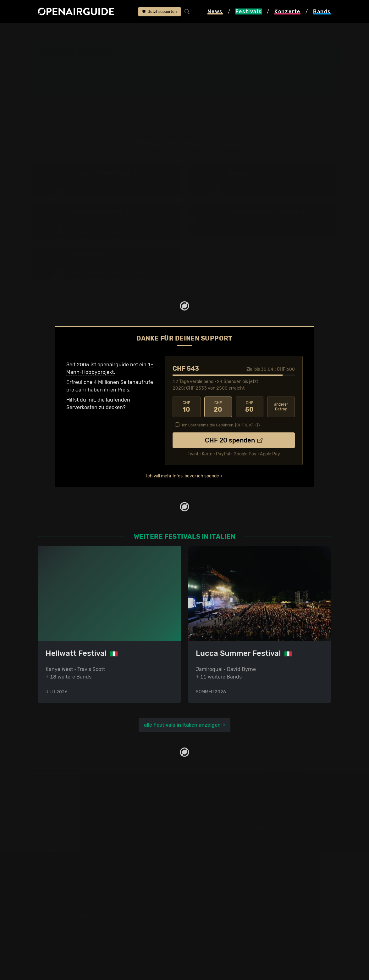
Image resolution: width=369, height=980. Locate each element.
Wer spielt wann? (67, 88)
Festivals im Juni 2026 (65, 843)
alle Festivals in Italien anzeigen (182, 725)
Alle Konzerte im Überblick (219, 866)
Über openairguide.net (65, 901)
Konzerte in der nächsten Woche (226, 828)
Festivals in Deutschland (67, 820)
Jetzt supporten (160, 12)
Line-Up (56, 82)
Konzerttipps (203, 805)
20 (218, 407)
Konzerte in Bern (208, 820)
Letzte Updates (163, 82)
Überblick (123, 82)
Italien (93, 32)
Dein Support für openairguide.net (79, 908)
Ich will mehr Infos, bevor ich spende (183, 476)
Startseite (40, 32)
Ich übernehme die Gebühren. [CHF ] (218, 425)
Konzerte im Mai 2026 (214, 843)
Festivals (68, 32)
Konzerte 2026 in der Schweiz (224, 858)
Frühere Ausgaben (235, 82)
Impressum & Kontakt (63, 931)
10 (186, 407)
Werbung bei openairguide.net (74, 916)
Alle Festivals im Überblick (69, 866)
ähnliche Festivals (164, 32)
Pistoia (266, 56)
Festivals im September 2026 (72, 858)
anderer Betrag (281, 406)
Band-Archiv (229, 88)
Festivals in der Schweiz (66, 813)
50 (250, 407)
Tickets (120, 88)
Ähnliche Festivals (167, 88)
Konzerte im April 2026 (215, 835)
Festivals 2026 (55, 828)
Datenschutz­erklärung (64, 923)
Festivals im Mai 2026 (63, 835)
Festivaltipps (53, 805)
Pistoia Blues (121, 32)
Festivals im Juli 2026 (64, 850)
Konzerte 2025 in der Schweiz (224, 850)
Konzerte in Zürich (210, 813)
